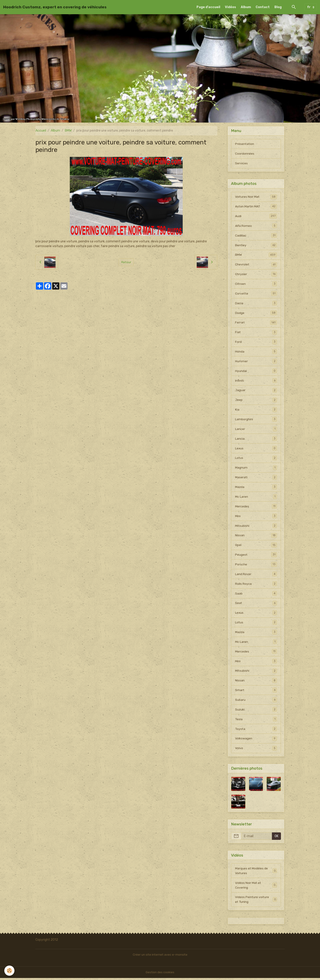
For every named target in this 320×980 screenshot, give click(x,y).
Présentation (245, 144)
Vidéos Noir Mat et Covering (256, 887)
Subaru (256, 701)
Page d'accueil (208, 7)
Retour (126, 262)
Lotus (256, 459)
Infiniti (256, 381)
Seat (256, 604)
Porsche (256, 566)
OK (277, 838)
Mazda (256, 488)
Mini (256, 517)
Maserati (256, 478)
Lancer (256, 430)
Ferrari (256, 323)
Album (246, 7)
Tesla (256, 721)
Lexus (256, 449)
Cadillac (256, 236)
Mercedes (256, 507)
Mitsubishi (256, 527)
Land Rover (256, 575)
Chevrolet (256, 265)
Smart (256, 692)
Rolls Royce (256, 585)
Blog (278, 7)
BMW (68, 131)
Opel (256, 546)
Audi (256, 216)
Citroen (256, 284)
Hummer (256, 362)
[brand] (55, 7)
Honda (256, 352)
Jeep (256, 401)
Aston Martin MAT (256, 207)
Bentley (256, 245)
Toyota (256, 731)
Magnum (256, 469)
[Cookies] (10, 971)
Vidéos (230, 7)
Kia (256, 410)
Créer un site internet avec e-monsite (160, 957)
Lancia (256, 439)
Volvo (256, 750)
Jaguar (256, 391)
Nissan (256, 536)
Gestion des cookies (160, 974)
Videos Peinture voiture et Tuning (256, 902)
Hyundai (256, 372)
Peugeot (256, 556)
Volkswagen (256, 740)
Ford (256, 342)
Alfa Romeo (256, 226)
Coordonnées (245, 154)
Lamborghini (256, 420)
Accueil (41, 131)
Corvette (256, 294)
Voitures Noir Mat (256, 197)
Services (241, 163)
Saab (256, 595)
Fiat (256, 333)
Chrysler (256, 274)
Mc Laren (256, 498)
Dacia (256, 304)
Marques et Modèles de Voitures (256, 873)
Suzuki (256, 711)
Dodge (256, 313)
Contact (263, 7)
